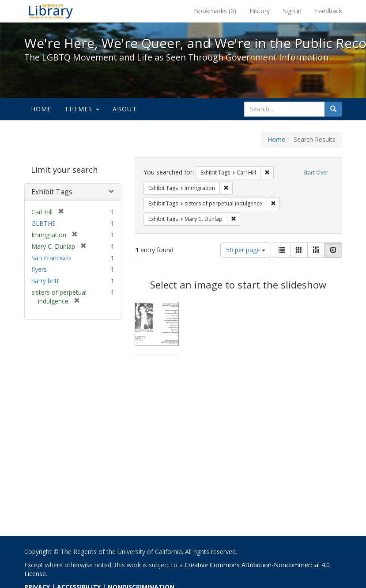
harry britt (45, 281)
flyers (39, 269)
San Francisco (51, 258)
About (125, 109)
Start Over (316, 173)
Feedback (328, 11)
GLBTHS (43, 223)
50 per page (246, 250)
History (260, 11)
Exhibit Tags (52, 192)
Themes (82, 109)
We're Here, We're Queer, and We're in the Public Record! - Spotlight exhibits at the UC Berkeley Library (51, 11)
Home (41, 109)
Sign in (292, 11)
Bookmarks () (215, 11)
